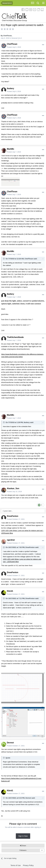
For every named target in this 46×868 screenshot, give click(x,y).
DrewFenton (13, 516)
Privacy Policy (28, 865)
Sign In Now (23, 836)
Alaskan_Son (13, 488)
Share (23, 846)
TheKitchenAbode (15, 337)
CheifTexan (7, 36)
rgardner (11, 540)
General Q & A (17, 38)
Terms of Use (16, 865)
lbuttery (10, 88)
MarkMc (11, 149)
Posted (14, 47)
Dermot (10, 743)
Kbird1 (10, 591)
